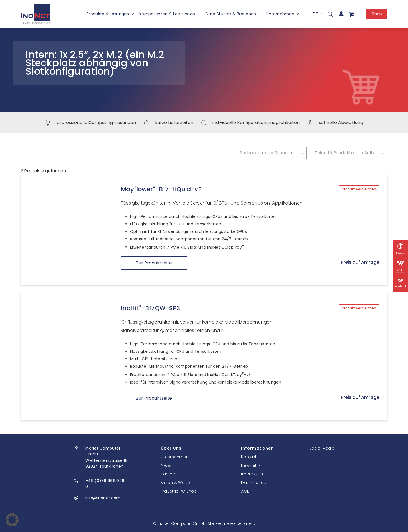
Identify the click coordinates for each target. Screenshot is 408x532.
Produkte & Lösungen (110, 14)
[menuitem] (330, 14)
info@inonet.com (103, 498)
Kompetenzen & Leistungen (169, 14)
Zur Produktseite (154, 263)
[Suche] (330, 14)
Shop (377, 14)
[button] (12, 520)
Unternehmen (283, 14)
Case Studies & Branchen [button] (233, 14)
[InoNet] (35, 14)
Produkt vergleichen (359, 189)
